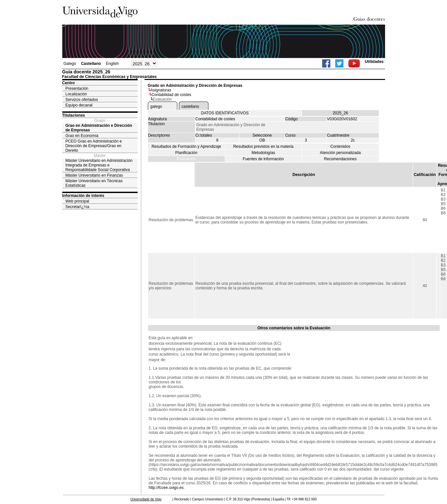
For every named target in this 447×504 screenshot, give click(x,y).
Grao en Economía (82, 136)
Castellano (91, 64)
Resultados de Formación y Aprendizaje (186, 146)
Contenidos (340, 146)
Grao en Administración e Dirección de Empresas (99, 128)
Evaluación (186, 159)
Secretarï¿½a (78, 207)
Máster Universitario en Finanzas (94, 175)
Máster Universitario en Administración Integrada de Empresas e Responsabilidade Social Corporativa (99, 165)
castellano (190, 107)
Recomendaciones (340, 159)
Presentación (77, 88)
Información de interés (83, 196)
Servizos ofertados (82, 100)
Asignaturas (161, 90)
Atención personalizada (340, 153)
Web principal (77, 201)
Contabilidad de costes (171, 95)
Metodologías (263, 153)
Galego (70, 64)
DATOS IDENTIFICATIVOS (225, 113)
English (112, 64)
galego (156, 107)
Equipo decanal (79, 105)
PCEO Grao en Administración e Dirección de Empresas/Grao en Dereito (94, 146)
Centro (69, 83)
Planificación (186, 153)
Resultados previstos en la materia (263, 146)
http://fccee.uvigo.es (166, 488)
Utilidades (374, 62)
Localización (76, 94)
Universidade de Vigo (146, 499)
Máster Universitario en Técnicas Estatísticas (94, 183)
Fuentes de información (263, 159)
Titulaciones (74, 115)
